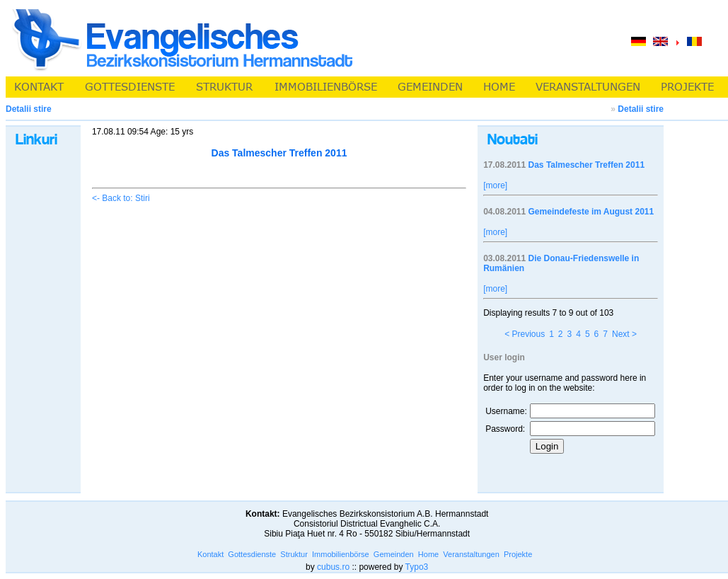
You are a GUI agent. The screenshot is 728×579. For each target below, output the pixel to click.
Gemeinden (394, 554)
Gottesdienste (252, 554)
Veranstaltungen (471, 554)
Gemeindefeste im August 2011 (591, 212)
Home (428, 554)
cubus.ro (333, 567)
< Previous (525, 334)
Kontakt (210, 554)
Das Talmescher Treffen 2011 (587, 165)
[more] (495, 185)
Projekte (518, 554)
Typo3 (417, 567)
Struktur (294, 554)
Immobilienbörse (341, 554)
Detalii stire (641, 109)
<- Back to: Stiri (121, 198)
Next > (624, 334)
